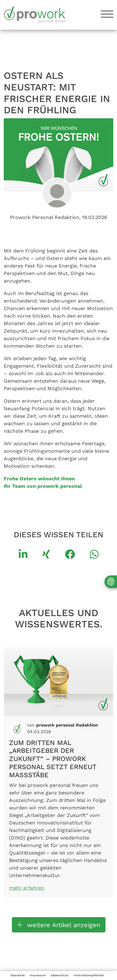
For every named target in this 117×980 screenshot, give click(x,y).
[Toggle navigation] (105, 15)
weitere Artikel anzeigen (59, 925)
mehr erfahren (27, 888)
